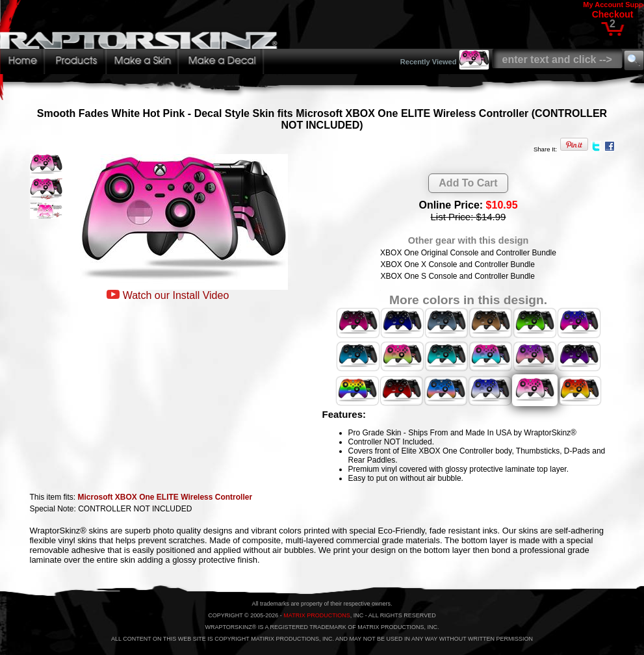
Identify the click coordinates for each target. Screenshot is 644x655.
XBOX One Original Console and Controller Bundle (468, 253)
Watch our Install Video (176, 295)
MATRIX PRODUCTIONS (316, 615)
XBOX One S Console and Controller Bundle (457, 276)
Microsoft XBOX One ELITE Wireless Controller (165, 497)
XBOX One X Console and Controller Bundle (457, 264)
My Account (603, 5)
